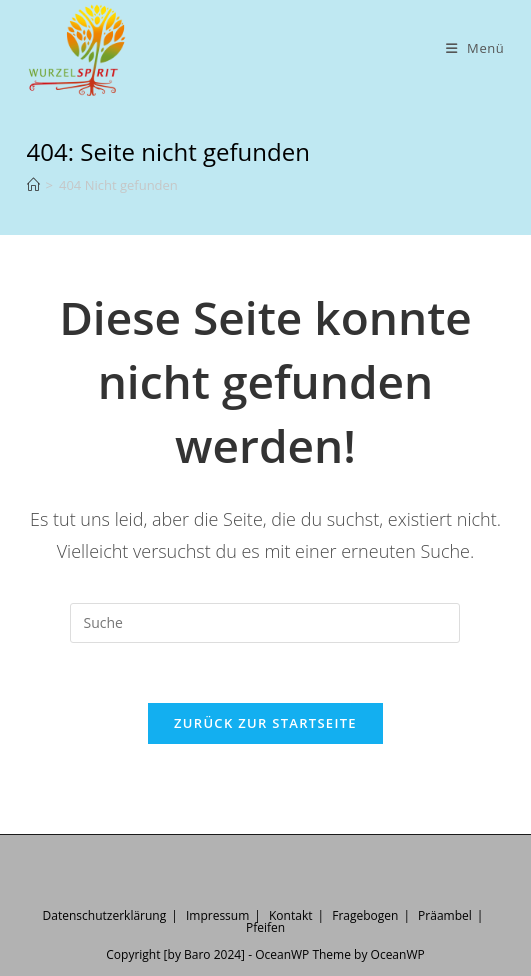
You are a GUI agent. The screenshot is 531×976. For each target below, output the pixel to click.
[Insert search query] (265, 623)
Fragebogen (365, 915)
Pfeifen (265, 927)
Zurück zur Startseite (265, 723)
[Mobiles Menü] (475, 48)
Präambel (445, 915)
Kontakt (290, 915)
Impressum (217, 915)
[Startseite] (33, 185)
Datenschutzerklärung (105, 915)
